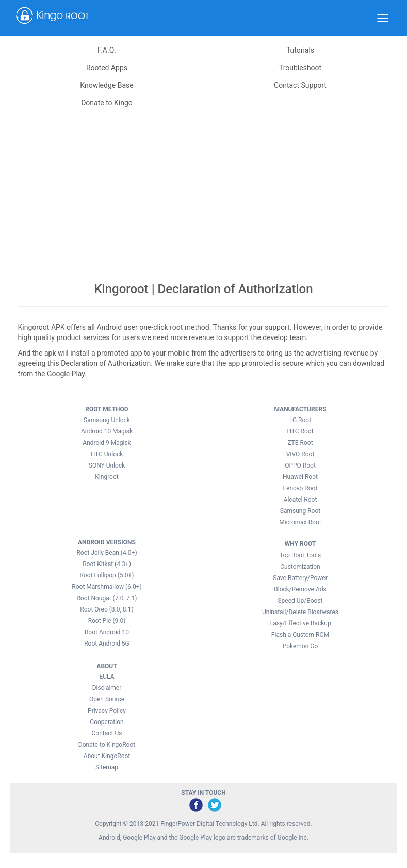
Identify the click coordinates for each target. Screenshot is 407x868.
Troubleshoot (300, 68)
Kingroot (107, 477)
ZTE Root (300, 443)
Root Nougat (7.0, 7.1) (107, 598)
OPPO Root (300, 465)
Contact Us (107, 733)
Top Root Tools (300, 555)
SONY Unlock (107, 465)
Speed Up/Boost (300, 601)
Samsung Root (300, 511)
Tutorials (300, 50)
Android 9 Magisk (107, 443)
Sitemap (107, 767)
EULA (107, 677)
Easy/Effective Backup (300, 623)
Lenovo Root (300, 488)
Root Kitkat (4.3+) (107, 564)
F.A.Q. (107, 50)
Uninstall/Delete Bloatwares (300, 612)
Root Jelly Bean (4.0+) (107, 553)
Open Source (107, 699)
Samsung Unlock (107, 420)
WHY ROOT (300, 544)
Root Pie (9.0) (107, 621)
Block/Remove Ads (300, 589)
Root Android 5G (107, 644)
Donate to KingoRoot (107, 745)
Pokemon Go (300, 646)
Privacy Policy (107, 711)
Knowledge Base (107, 85)
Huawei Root (300, 477)
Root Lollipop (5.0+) (107, 575)
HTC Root (300, 431)
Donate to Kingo (107, 103)
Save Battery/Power (300, 578)
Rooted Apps (107, 68)
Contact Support (300, 85)
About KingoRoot (107, 756)
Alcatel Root (300, 500)
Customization (300, 567)
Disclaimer (107, 688)
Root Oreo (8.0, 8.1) (107, 609)
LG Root (300, 420)
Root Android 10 (107, 632)
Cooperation (107, 722)
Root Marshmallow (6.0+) (107, 587)
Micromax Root (300, 522)
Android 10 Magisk (107, 431)
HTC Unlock (107, 454)
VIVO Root (300, 454)
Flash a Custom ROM (300, 635)
